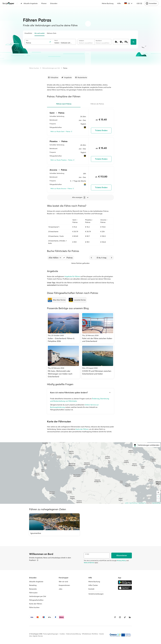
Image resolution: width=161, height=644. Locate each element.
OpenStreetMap (156, 503)
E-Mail (87, 554)
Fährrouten (33, 593)
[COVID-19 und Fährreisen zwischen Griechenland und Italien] (98, 362)
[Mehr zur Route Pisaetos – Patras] (62, 160)
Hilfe (119, 3)
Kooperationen (64, 585)
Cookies (62, 634)
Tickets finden (101, 130)
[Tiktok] (125, 617)
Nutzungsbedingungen (51, 634)
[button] (64, 258)
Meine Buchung (108, 3)
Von (27, 40)
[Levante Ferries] (77, 300)
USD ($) (139, 3)
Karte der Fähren (82, 429)
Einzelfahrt (28, 33)
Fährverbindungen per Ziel (51, 68)
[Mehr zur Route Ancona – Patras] (62, 189)
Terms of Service (89, 563)
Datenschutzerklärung (73, 634)
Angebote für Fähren (72, 276)
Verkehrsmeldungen (96, 594)
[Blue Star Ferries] (57, 300)
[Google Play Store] (125, 582)
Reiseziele (33, 589)
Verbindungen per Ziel (38, 596)
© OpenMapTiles (142, 503)
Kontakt (91, 589)
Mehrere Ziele (52, 33)
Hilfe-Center (93, 585)
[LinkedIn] (130, 617)
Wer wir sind (63, 582)
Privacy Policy (121, 561)
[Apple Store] (125, 588)
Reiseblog (33, 585)
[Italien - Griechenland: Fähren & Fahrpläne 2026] (63, 328)
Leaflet (127, 503)
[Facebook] (115, 617)
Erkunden (54, 3)
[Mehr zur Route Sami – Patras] (61, 132)
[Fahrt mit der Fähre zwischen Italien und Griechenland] (98, 328)
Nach (56, 40)
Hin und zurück (39, 33)
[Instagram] (120, 617)
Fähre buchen (34, 607)
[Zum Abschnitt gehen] (53, 77)
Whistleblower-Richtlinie (90, 634)
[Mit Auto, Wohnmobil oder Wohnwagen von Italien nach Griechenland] (63, 362)
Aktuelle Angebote (29, 3)
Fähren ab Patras (97, 104)
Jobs (60, 589)
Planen (44, 3)
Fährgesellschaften (36, 600)
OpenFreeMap (133, 503)
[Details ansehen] (38, 560)
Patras (65, 68)
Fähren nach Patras (64, 104)
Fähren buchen (34, 68)
